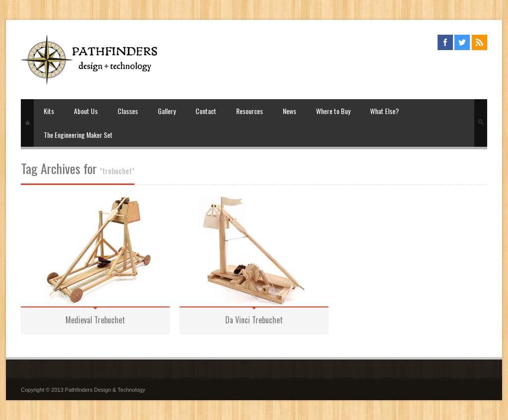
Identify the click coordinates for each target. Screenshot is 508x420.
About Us (86, 111)
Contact (206, 111)
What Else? (384, 111)
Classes (128, 111)
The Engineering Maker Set (78, 135)
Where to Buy (333, 111)
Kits (49, 111)
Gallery (167, 111)
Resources (250, 111)
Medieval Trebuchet (95, 320)
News (289, 111)
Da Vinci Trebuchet (254, 320)
